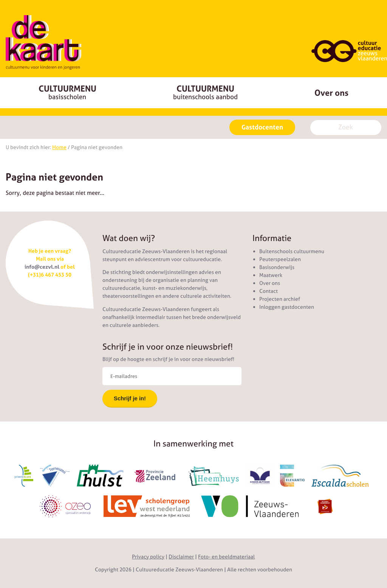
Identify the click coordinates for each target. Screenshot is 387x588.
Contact (269, 291)
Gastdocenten (262, 127)
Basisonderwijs (277, 267)
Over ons (331, 93)
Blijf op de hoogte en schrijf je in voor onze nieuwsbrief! (168, 359)
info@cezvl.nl (42, 267)
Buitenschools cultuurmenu (292, 251)
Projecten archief (280, 299)
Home (59, 147)
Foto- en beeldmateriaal (226, 557)
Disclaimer (181, 557)
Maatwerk (271, 275)
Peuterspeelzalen (280, 259)
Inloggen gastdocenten (287, 307)
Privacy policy (148, 557)
